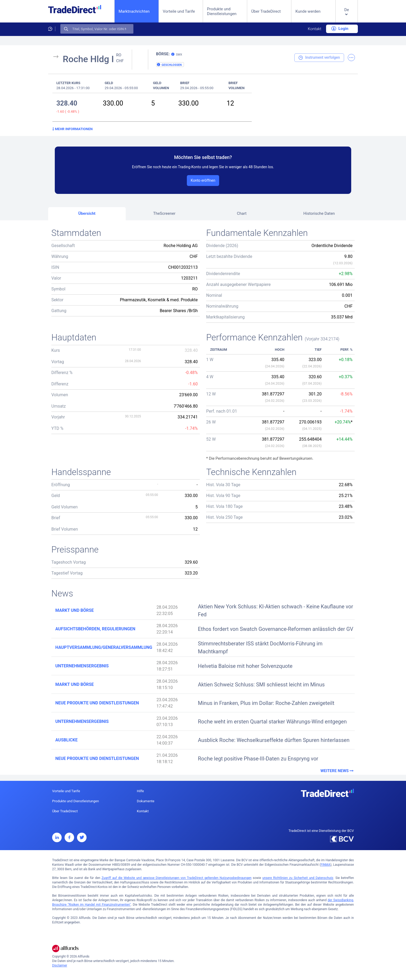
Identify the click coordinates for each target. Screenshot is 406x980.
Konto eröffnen (203, 180)
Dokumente (146, 801)
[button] (347, 15)
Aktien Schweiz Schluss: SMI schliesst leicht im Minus (261, 685)
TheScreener (164, 213)
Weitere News (338, 771)
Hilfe (140, 791)
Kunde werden (308, 11)
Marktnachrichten (134, 11)
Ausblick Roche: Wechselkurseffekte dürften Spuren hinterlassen (274, 740)
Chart (242, 213)
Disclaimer (60, 965)
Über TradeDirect (266, 11)
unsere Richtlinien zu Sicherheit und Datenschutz (298, 878)
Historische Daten (319, 213)
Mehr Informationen (73, 129)
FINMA (325, 865)
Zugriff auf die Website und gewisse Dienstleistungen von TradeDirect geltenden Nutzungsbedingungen (177, 878)
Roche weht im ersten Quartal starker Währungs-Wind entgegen (272, 722)
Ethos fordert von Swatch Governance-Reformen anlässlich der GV (276, 629)
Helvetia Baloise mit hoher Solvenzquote (245, 666)
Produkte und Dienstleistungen (222, 11)
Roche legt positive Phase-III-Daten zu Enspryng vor (258, 759)
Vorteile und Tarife (179, 11)
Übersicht (87, 213)
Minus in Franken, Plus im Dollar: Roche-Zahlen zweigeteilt (266, 703)
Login (340, 29)
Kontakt (315, 29)
